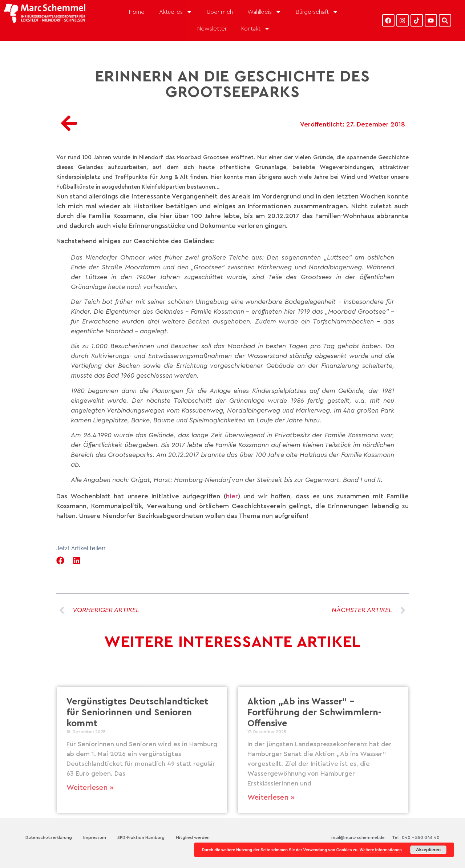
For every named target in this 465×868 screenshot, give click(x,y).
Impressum (95, 837)
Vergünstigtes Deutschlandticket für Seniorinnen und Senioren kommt (137, 713)
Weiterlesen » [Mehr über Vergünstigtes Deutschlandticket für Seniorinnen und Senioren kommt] (90, 788)
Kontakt (256, 29)
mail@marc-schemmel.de (358, 837)
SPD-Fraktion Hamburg (141, 837)
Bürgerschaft (317, 12)
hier (232, 496)
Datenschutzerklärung (49, 837)
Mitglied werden (193, 837)
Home (137, 12)
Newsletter (212, 29)
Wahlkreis (264, 12)
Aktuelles (176, 12)
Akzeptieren (428, 850)
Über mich (220, 12)
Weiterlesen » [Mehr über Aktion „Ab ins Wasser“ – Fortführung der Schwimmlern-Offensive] (271, 797)
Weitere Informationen (381, 850)
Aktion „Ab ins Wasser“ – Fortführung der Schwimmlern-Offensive (314, 713)
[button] (60, 561)
